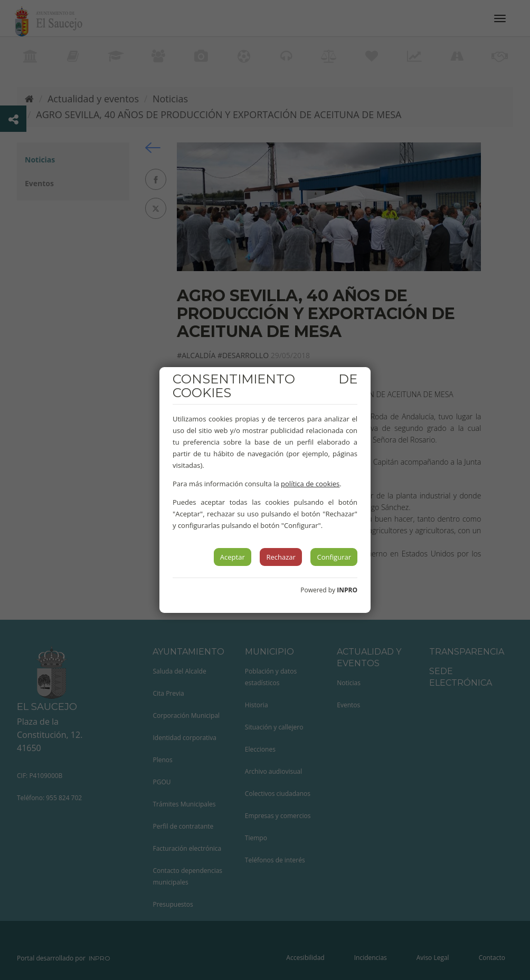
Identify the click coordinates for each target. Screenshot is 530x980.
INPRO (347, 590)
